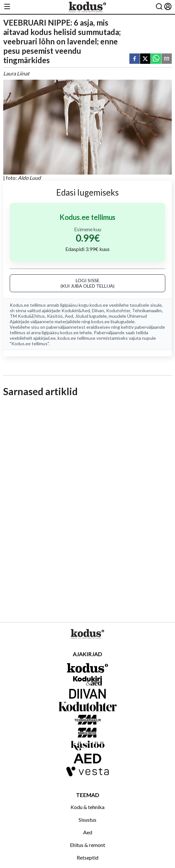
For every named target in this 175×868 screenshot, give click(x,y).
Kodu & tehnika (87, 807)
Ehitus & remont (87, 845)
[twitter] (145, 59)
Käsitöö (55, 316)
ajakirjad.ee (44, 338)
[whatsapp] (156, 59)
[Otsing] (159, 7)
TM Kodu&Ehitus (27, 316)
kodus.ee (99, 305)
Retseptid (87, 857)
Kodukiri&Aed (76, 310)
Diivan (98, 310)
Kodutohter (118, 310)
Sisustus (87, 820)
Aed (69, 316)
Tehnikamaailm (147, 310)
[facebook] (135, 59)
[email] (167, 59)
